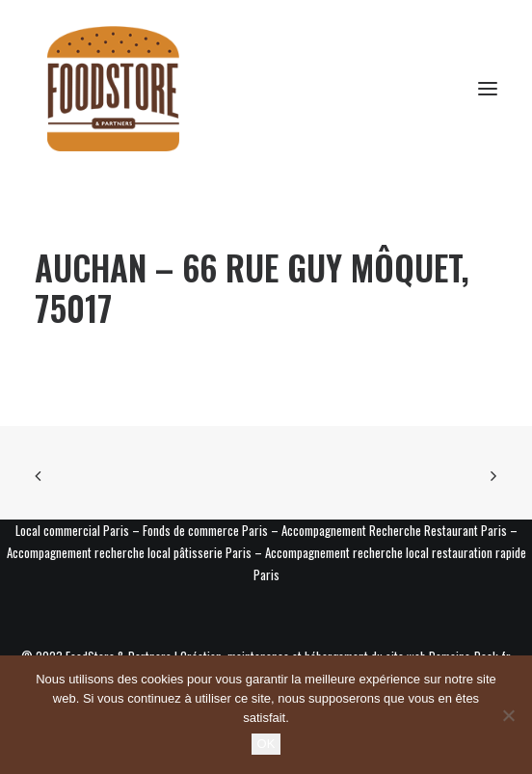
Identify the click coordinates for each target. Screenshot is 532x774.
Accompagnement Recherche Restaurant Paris (394, 530)
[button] (488, 89)
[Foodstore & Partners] (113, 89)
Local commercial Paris (72, 530)
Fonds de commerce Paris (205, 530)
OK (266, 744)
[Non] (508, 715)
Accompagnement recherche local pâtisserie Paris (129, 552)
